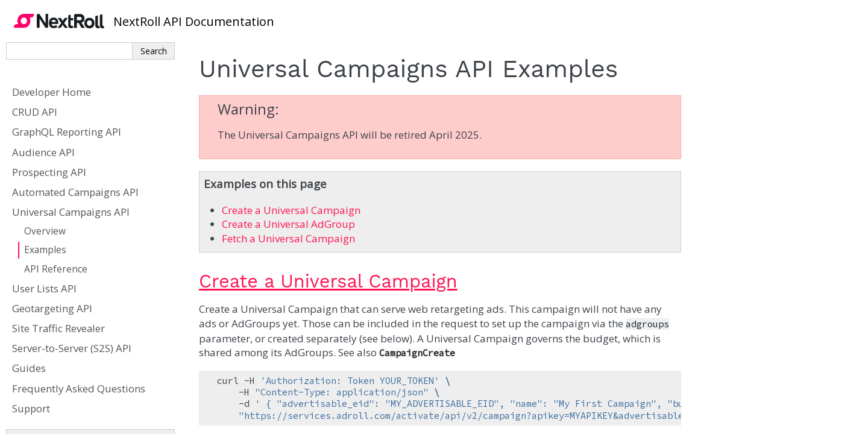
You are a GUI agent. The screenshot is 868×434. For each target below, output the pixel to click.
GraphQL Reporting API (67, 132)
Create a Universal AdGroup (288, 224)
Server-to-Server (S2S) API (72, 348)
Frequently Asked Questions (79, 388)
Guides (29, 368)
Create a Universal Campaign (291, 210)
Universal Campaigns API (71, 212)
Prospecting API (49, 172)
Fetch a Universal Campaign (288, 238)
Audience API (43, 152)
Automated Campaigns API (75, 192)
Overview (45, 231)
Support (31, 408)
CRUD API (35, 112)
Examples (45, 250)
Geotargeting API (52, 308)
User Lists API (44, 288)
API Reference (56, 269)
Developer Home (52, 92)
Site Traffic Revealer (58, 328)
